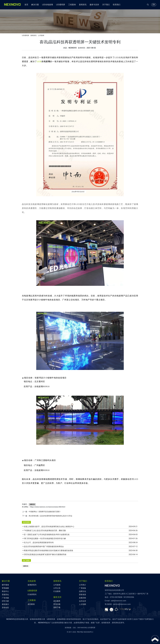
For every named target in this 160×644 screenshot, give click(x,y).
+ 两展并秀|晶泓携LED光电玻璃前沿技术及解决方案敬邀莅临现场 (80, 551)
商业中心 (5, 591)
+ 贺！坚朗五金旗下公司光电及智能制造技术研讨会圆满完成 (80, 535)
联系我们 (117, 5)
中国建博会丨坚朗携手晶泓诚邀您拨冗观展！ (45, 512)
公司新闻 (41, 35)
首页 (26, 5)
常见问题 (57, 604)
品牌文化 (82, 591)
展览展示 (5, 604)
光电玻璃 (46, 61)
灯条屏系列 (32, 594)
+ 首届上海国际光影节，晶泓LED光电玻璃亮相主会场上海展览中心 (80, 527)
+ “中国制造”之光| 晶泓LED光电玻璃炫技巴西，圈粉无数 (80, 531)
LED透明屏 (61, 5)
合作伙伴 (82, 601)
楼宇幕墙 (5, 585)
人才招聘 (82, 604)
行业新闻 (57, 591)
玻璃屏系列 (32, 585)
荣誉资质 (82, 595)
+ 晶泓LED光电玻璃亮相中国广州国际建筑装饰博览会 (80, 547)
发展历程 (82, 598)
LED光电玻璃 (47, 5)
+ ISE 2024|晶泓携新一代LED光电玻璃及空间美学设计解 (80, 539)
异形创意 (5, 608)
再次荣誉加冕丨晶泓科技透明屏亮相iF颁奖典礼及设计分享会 (50, 516)
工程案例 (72, 5)
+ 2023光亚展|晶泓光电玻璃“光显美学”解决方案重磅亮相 (80, 555)
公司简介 (82, 585)
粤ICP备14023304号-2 (85, 632)
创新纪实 (32, 504)
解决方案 (35, 5)
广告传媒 (5, 598)
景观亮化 (5, 595)
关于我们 (106, 5)
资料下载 (57, 607)
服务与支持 (94, 5)
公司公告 (57, 588)
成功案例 (31, 604)
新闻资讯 (83, 5)
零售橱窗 (5, 588)
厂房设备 (82, 588)
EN (154, 5)
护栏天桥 (5, 601)
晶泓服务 (57, 601)
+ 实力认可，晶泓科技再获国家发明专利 (80, 543)
